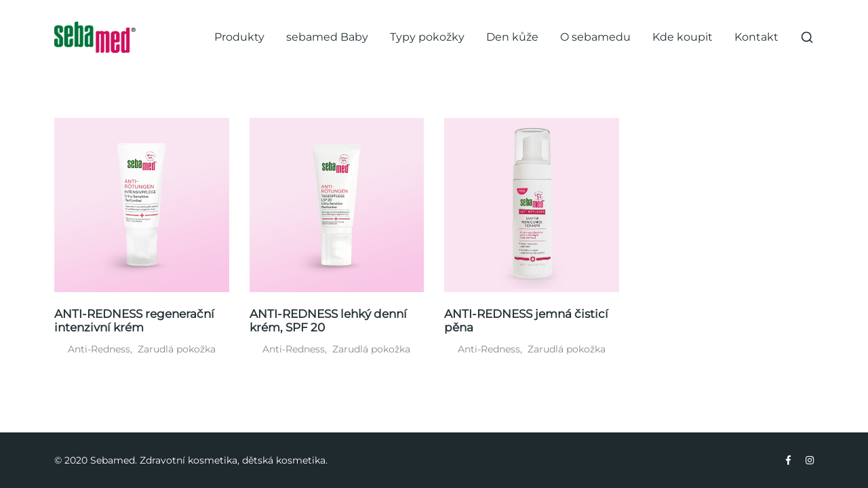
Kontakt (756, 37)
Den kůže (512, 37)
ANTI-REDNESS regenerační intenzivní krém (134, 321)
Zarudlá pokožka (177, 349)
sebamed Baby (327, 37)
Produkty (239, 37)
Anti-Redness (99, 349)
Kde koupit (683, 37)
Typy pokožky (427, 37)
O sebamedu (595, 37)
